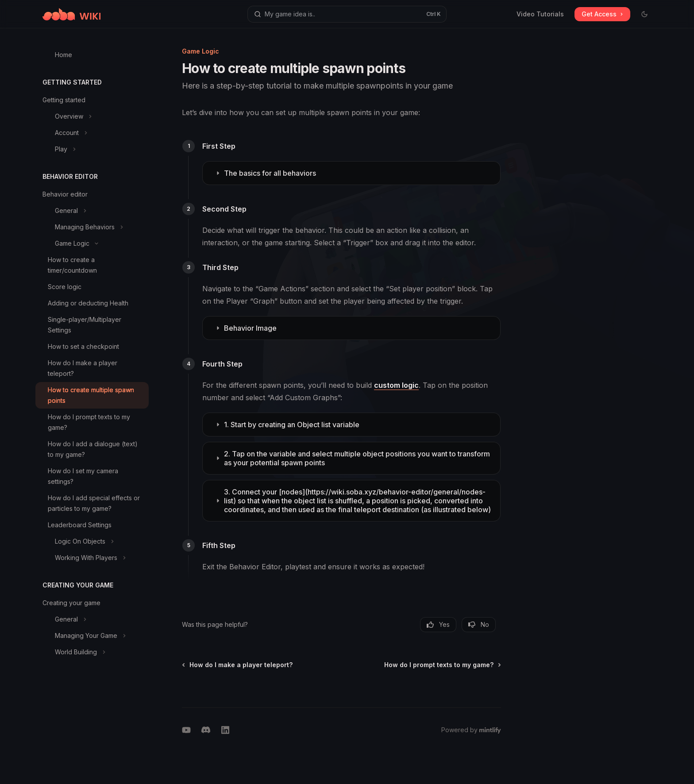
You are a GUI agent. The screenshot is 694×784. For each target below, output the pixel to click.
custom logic (396, 385)
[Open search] (347, 14)
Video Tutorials (540, 14)
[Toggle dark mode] (644, 14)
